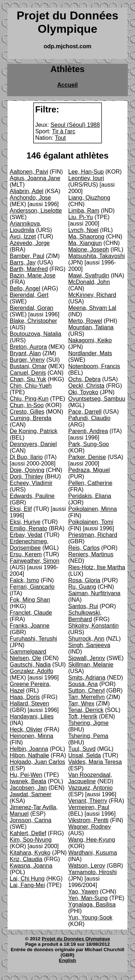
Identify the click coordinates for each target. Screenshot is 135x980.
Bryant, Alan (25, 353)
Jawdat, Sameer (31, 794)
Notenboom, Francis (94, 366)
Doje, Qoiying (27, 470)
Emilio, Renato (28, 528)
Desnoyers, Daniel (33, 444)
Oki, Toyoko (83, 392)
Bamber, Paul (27, 256)
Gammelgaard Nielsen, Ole (28, 655)
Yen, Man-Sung (88, 898)
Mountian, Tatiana (91, 327)
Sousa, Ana (83, 684)
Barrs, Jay (23, 262)
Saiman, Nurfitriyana (94, 593)
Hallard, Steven (29, 703)
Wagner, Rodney (90, 827)
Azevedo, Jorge (30, 243)
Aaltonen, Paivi (29, 172)
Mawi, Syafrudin (89, 275)
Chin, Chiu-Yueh (31, 386)
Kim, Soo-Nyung (31, 840)
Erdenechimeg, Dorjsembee (29, 545)
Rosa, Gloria (84, 580)
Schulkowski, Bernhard (85, 616)
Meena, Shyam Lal (92, 308)
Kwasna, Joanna (31, 866)
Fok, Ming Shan (30, 600)
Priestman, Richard (93, 535)
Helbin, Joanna (29, 749)
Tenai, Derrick (86, 710)
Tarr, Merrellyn (87, 697)
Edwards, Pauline (32, 496)
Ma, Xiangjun (85, 243)
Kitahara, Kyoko (30, 853)
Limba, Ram (84, 211)
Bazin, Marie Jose (33, 275)
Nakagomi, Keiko (90, 340)
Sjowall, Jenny (87, 658)
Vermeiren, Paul (89, 807)
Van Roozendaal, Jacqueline (90, 778)
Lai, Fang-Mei (27, 885)
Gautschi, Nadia (30, 665)
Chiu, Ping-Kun (29, 399)
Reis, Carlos (84, 548)
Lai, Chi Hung (27, 879)
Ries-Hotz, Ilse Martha (97, 567)
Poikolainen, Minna (93, 509)
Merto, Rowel (85, 321)
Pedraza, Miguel (89, 470)
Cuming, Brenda (31, 418)
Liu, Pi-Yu (81, 217)
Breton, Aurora (28, 347)
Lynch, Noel (84, 230)
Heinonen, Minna (31, 736)
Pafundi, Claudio (89, 418)
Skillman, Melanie (91, 665)
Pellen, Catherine (91, 483)
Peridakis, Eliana (90, 496)
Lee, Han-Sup (86, 172)
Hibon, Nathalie (29, 755)
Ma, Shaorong (87, 237)
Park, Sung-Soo (89, 444)
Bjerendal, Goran (31, 308)
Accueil (67, 85)
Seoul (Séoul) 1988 (75, 125)
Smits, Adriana (87, 678)
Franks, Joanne (30, 626)
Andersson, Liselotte (36, 211)
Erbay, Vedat (26, 535)
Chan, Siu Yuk (28, 379)
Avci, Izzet (23, 237)
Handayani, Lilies (32, 716)
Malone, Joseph (89, 250)
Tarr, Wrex (82, 703)
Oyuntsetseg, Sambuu (97, 399)
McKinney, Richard (92, 295)
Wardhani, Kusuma (93, 853)
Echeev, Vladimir (31, 483)
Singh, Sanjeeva (89, 645)
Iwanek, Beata (28, 781)
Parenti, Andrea (88, 431)
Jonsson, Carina (31, 820)
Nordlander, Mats (90, 353)
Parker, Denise (87, 457)
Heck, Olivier (26, 729)
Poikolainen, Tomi (91, 522)
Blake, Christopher (33, 321)
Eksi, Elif (21, 509)
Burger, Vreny (27, 360)
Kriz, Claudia (26, 859)
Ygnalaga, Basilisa (92, 905)
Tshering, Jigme (89, 723)
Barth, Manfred (29, 269)
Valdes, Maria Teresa (95, 762)
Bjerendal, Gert (29, 295)
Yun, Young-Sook (91, 917)
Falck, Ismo (24, 580)
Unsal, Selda (85, 755)
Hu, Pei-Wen (26, 775)
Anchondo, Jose (30, 198)
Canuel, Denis (28, 373)
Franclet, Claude (31, 613)
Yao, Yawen (84, 892)
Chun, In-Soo (27, 405)
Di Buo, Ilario (26, 457)
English (68, 960)
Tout (60, 138)
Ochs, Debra (85, 379)
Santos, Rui (83, 606)
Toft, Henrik (83, 716)
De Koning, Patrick (34, 431)
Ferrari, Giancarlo (32, 587)
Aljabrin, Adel (26, 191)
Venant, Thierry (88, 801)
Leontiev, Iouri (86, 178)
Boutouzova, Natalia (35, 334)
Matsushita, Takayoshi (97, 256)
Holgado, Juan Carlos (37, 762)
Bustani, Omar (28, 366)
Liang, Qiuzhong (89, 198)
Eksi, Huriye (25, 522)
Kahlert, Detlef (28, 833)
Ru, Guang (82, 587)
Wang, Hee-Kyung (92, 840)
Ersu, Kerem (26, 554)
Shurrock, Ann (87, 639)
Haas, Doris (25, 697)
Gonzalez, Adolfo (31, 671)
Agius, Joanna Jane (35, 178)
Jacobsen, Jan (28, 788)
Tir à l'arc (64, 131)
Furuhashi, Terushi (33, 639)
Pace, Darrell (85, 412)
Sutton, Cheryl (87, 691)
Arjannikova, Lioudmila (26, 227)
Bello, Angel (25, 288)
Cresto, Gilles (27, 412)
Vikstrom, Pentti (89, 820)
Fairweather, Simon (35, 561)
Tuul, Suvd (82, 749)
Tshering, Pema (88, 736)
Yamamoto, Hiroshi (93, 872)
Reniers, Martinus (91, 554)
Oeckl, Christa (86, 386)
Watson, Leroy (87, 866)
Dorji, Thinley (26, 476)
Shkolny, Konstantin (94, 626)
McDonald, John (89, 282)
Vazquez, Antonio (91, 788)
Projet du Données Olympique (76, 939)
